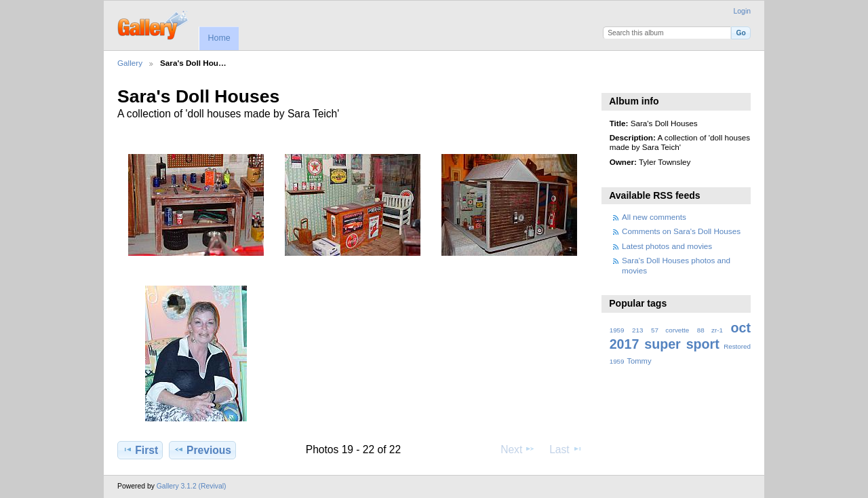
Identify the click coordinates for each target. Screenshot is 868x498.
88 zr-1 (710, 330)
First (140, 450)
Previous (202, 450)
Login (742, 11)
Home (219, 38)
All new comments (654, 217)
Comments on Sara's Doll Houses (681, 231)
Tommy (639, 361)
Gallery (130, 63)
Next (518, 449)
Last (566, 449)
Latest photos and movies (667, 246)
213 (637, 330)
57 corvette (670, 330)
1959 (617, 330)
